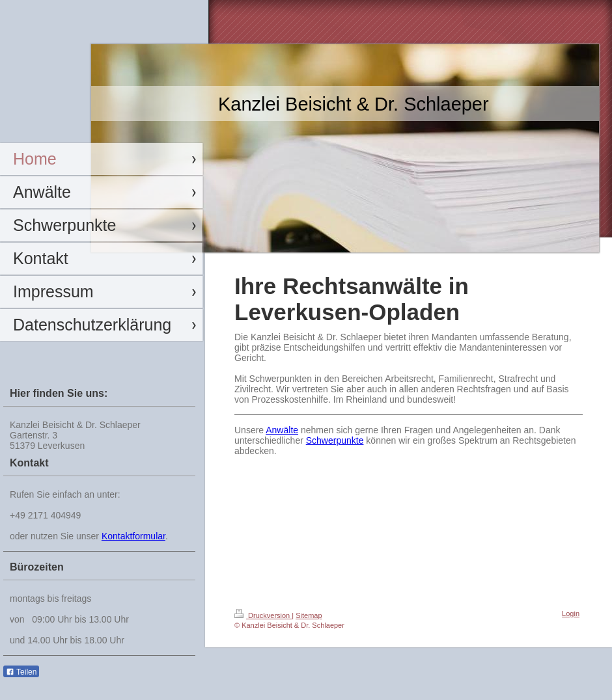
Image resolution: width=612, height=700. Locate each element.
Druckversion (263, 615)
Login (571, 613)
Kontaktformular (133, 536)
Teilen (21, 672)
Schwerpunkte (335, 440)
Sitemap (309, 615)
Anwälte (282, 430)
